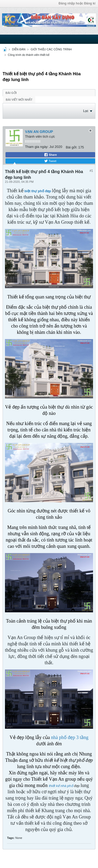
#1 (91, 171)
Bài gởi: (72, 147)
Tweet (50, 161)
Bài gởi (11, 93)
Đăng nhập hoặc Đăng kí (77, 3)
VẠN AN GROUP (39, 132)
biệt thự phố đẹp (38, 191)
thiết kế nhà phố (61, 786)
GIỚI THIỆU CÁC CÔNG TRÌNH (51, 49)
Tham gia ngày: (37, 147)
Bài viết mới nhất (19, 100)
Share (50, 155)
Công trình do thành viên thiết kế (29, 55)
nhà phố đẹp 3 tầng (70, 737)
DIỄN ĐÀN (19, 49)
